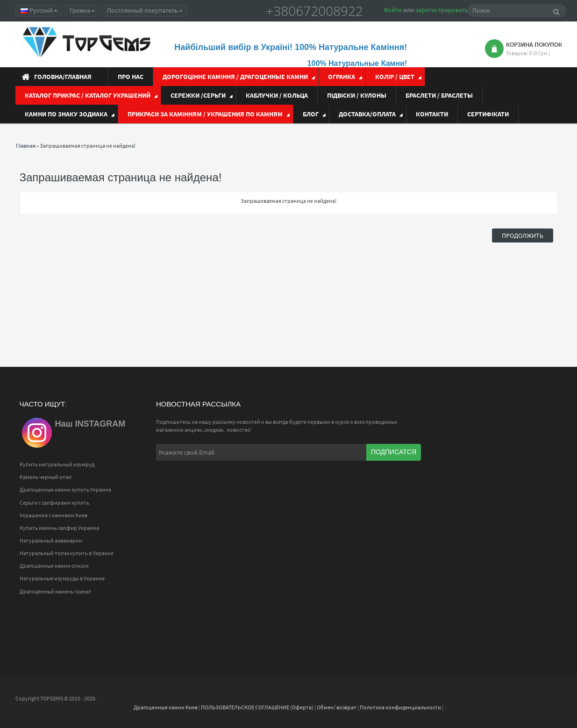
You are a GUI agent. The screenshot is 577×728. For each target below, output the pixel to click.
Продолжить (523, 236)
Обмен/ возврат (337, 707)
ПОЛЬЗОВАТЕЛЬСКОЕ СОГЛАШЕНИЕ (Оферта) (257, 707)
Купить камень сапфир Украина (59, 528)
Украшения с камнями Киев (53, 515)
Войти (393, 10)
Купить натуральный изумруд (57, 464)
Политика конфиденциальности (400, 707)
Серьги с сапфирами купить (54, 503)
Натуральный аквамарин (51, 540)
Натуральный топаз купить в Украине (67, 553)
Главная (26, 146)
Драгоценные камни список (54, 566)
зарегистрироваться (445, 10)
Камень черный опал (46, 477)
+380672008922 (314, 11)
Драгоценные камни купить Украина (65, 489)
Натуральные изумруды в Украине (62, 578)
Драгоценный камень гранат (56, 591)
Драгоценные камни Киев (166, 707)
